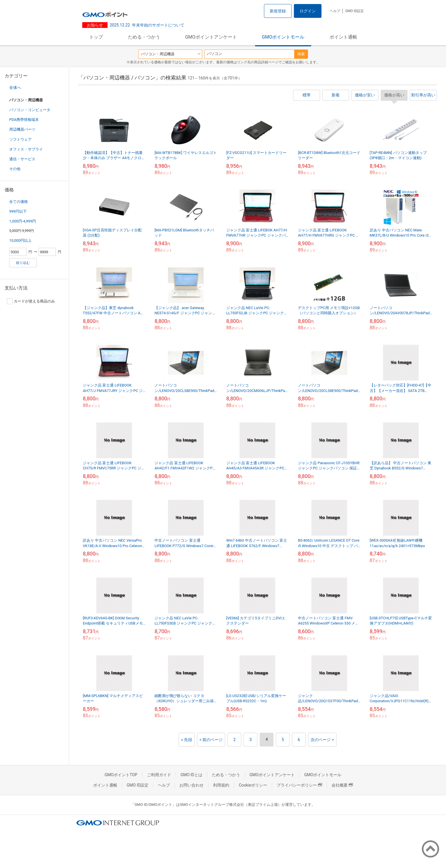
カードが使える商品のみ (31, 301)
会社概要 (342, 785)
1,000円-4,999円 (23, 221)
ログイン (308, 11)
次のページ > (322, 740)
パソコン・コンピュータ (30, 110)
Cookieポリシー (253, 785)
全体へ (15, 87)
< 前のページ (211, 740)
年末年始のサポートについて (147, 25)
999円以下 (18, 211)
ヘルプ (335, 11)
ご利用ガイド (159, 775)
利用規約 (221, 785)
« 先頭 (187, 740)
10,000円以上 (20, 240)
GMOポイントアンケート (211, 37)
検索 (301, 54)
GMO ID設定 (354, 11)
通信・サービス (22, 159)
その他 (15, 169)
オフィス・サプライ (26, 149)
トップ (96, 37)
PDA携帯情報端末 (24, 120)
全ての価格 (19, 202)
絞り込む (23, 263)
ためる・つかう (144, 37)
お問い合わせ (192, 785)
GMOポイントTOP (121, 775)
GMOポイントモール (283, 37)
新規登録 (278, 11)
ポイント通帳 (343, 37)
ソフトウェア (20, 139)
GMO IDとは (192, 775)
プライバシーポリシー (299, 785)
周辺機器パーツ (22, 129)
